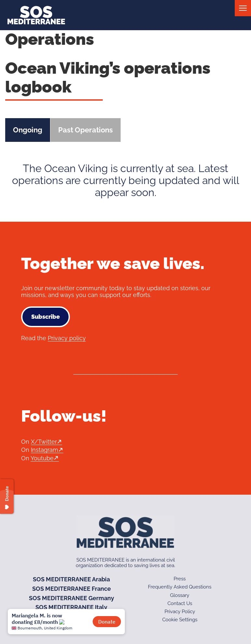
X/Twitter (44, 442)
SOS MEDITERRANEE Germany (72, 598)
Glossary (180, 595)
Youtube (42, 458)
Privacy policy (67, 338)
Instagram (45, 450)
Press (180, 579)
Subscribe (46, 317)
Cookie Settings (180, 620)
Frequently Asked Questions (180, 587)
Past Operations (86, 130)
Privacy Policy (180, 612)
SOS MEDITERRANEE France (72, 589)
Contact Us (180, 603)
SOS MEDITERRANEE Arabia (71, 579)
